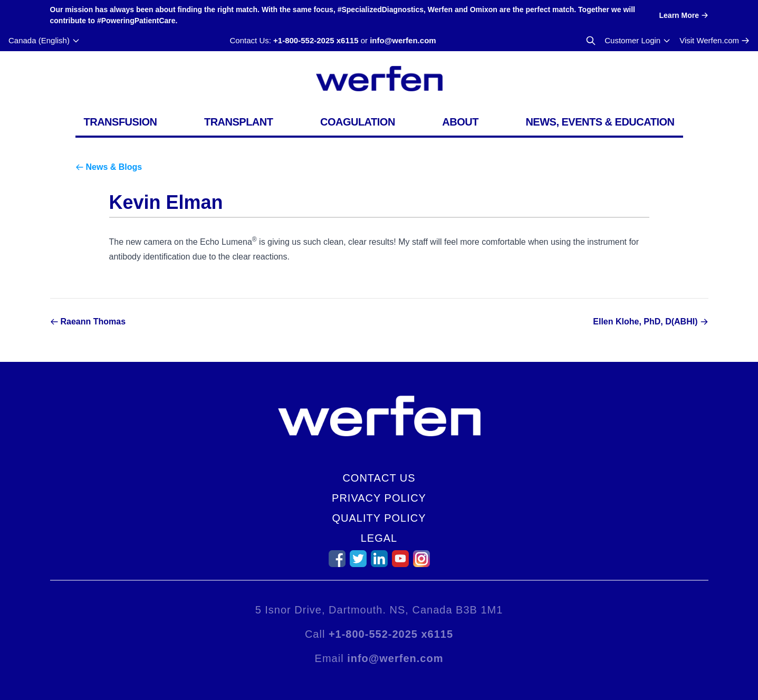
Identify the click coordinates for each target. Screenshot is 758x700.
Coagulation (358, 122)
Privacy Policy (379, 498)
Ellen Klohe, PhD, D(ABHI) (645, 322)
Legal (379, 538)
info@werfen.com (403, 40)
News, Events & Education (600, 122)
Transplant (239, 122)
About (460, 122)
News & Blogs (114, 167)
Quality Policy (379, 518)
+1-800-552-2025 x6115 (316, 40)
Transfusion (121, 122)
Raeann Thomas (93, 322)
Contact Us (379, 478)
